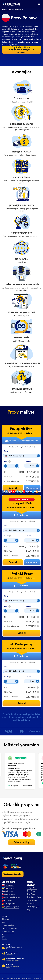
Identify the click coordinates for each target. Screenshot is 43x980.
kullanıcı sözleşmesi (28, 717)
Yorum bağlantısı (27, 785)
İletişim (4, 938)
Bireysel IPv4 (22, 503)
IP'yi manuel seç (32, 562)
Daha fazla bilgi (22, 842)
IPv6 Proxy (31, 894)
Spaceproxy (6, 9)
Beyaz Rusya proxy (11, 907)
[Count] (11, 540)
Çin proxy (8, 900)
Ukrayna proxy (10, 888)
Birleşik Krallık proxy (12, 897)
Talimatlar (5, 919)
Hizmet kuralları (8, 925)
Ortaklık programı (34, 906)
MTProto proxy (22, 644)
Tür (5, 547)
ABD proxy (9, 891)
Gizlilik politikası (8, 932)
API (3, 935)
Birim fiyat (8, 551)
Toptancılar (31, 903)
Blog (29, 910)
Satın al (13, 562)
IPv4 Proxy (31, 891)
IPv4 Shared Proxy (34, 897)
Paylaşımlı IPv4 (22, 429)
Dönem (28, 536)
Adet (7, 536)
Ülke (6, 526)
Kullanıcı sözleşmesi (9, 928)
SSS (3, 922)
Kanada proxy (10, 894)
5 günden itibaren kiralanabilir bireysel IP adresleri (21, 50)
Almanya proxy (10, 904)
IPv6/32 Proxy (21, 574)
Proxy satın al (32, 888)
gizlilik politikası (21, 720)
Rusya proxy (9, 885)
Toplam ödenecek (12, 556)
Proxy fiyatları (32, 900)
